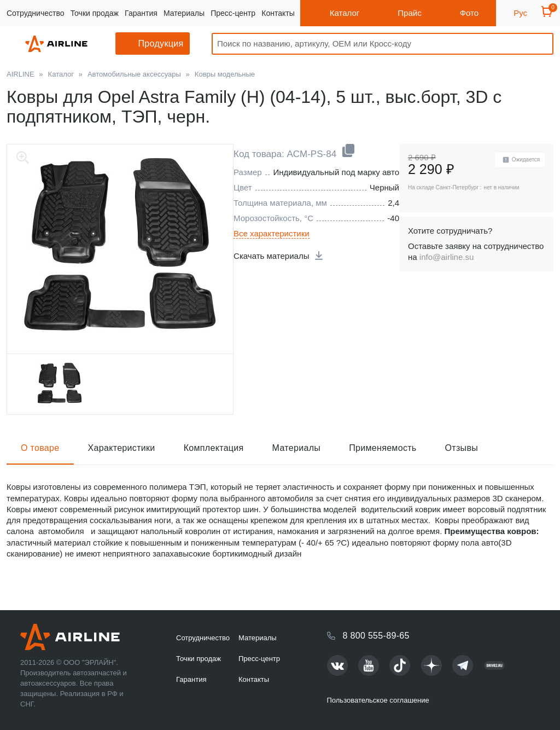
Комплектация (214, 448)
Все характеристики (272, 233)
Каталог (345, 13)
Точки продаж (95, 13)
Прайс (409, 13)
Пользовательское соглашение (378, 700)
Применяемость (383, 448)
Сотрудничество (35, 13)
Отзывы (462, 448)
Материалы (184, 13)
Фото (469, 13)
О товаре (40, 448)
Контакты (278, 13)
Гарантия (141, 13)
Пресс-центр (233, 13)
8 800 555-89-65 (376, 636)
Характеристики (122, 448)
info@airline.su (447, 257)
